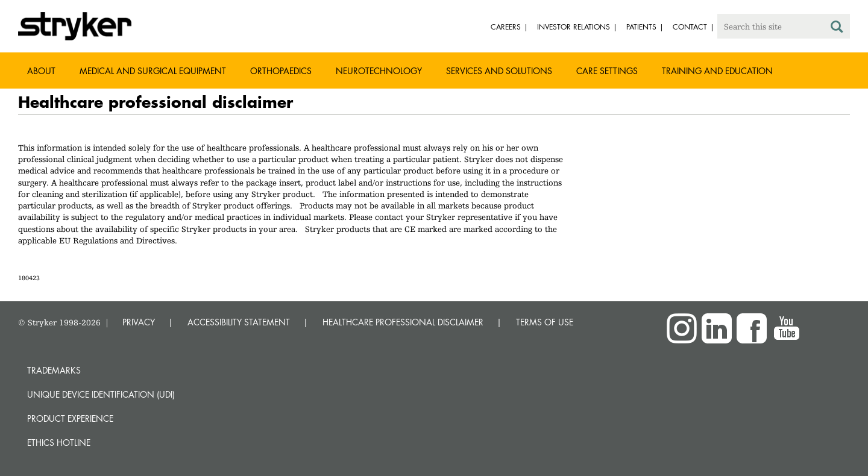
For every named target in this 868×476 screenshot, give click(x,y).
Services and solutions (499, 71)
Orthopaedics (281, 71)
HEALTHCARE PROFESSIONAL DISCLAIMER (403, 322)
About (41, 71)
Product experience (70, 418)
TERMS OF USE (545, 322)
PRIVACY (139, 322)
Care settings (607, 71)
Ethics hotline (59, 443)
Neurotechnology (379, 71)
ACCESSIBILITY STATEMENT (239, 322)
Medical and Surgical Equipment (153, 71)
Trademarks (54, 370)
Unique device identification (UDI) (101, 394)
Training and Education (717, 71)
